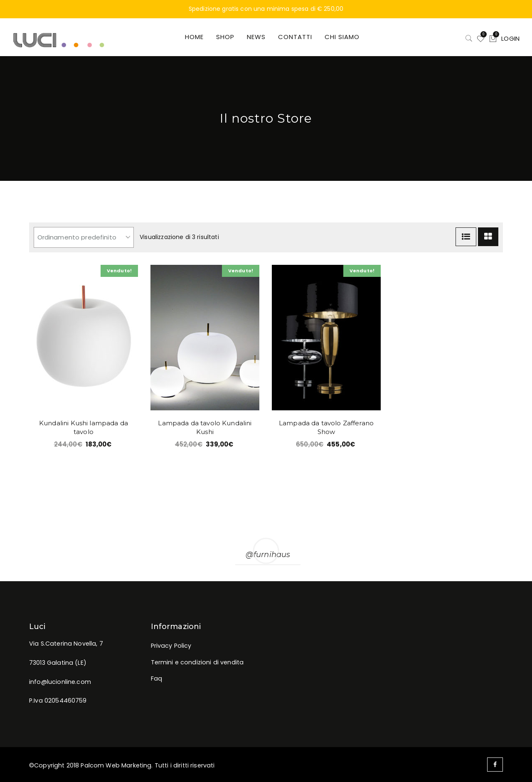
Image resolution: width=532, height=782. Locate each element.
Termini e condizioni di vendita (197, 662)
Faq (156, 678)
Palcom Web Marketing (116, 765)
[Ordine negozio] (84, 237)
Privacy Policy (171, 646)
